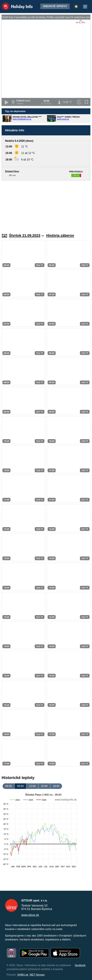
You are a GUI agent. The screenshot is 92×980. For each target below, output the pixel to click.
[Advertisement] (46, 205)
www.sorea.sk (63, 119)
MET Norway (37, 975)
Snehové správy (55, 6)
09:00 (20, 786)
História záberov (60, 235)
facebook (80, 965)
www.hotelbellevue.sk (22, 119)
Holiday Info (14, 4)
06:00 (8, 786)
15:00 (44, 786)
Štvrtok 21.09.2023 (26, 235)
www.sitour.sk (30, 915)
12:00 (32, 786)
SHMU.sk (23, 975)
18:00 (56, 786)
